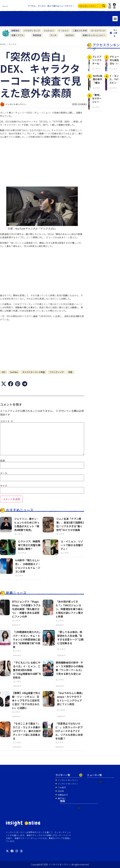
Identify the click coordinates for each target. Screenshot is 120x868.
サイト (4, 486)
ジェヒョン (49, 30)
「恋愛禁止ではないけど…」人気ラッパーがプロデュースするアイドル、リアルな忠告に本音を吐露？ (69, 731)
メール (4, 473)
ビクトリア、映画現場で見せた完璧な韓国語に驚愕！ (29, 545)
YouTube (14, 372)
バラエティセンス (32, 30)
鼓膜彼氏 (15, 30)
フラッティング (57, 372)
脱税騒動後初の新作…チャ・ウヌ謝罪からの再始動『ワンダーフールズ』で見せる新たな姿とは (70, 668)
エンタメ (13, 44)
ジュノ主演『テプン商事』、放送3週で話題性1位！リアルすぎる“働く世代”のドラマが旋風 (70, 524)
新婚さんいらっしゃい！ (94, 35)
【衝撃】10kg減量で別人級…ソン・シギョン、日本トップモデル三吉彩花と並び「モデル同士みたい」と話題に (26, 700)
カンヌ (53, 35)
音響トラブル (17, 35)
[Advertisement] (42, 162)
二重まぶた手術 (80, 30)
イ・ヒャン (63, 30)
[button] (115, 19)
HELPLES (70, 35)
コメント (7, 421)
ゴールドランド (98, 30)
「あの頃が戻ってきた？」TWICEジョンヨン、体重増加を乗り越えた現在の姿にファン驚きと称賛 (69, 609)
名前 (2, 461)
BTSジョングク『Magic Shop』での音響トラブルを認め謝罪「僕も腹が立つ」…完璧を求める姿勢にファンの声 (26, 609)
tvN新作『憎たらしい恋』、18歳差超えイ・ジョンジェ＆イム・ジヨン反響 (28, 566)
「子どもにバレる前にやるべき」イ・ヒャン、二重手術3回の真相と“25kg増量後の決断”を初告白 (27, 670)
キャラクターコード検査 (34, 372)
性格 (70, 372)
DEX (4, 372)
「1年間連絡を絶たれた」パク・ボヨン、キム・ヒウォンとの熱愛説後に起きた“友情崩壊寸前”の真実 (27, 639)
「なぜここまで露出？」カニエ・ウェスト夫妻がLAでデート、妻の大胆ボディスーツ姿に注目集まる (27, 731)
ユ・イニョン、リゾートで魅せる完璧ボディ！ (72, 545)
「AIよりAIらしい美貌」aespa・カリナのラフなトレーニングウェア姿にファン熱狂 (70, 698)
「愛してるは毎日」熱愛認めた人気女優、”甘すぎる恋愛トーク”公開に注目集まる (70, 638)
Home (3, 44)
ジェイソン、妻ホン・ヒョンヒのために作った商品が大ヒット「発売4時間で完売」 (27, 524)
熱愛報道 (37, 35)
